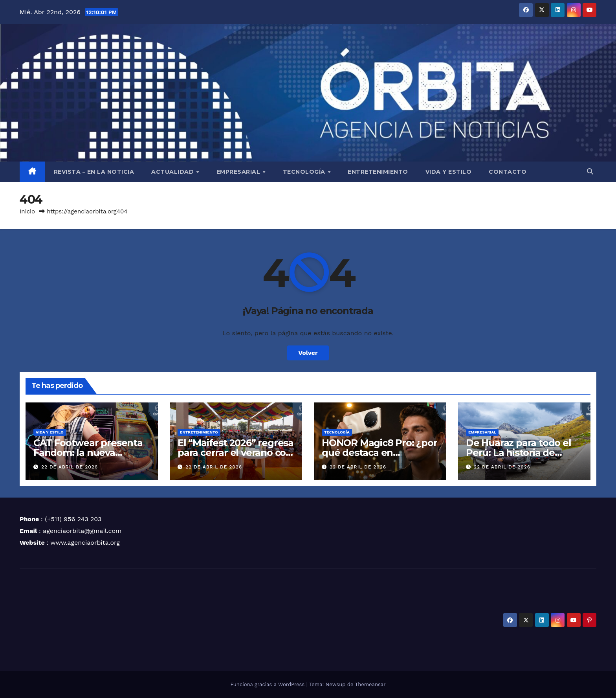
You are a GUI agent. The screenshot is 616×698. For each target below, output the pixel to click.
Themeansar (370, 684)
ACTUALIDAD (173, 172)
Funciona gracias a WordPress (268, 684)
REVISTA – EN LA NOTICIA (94, 172)
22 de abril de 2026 (70, 467)
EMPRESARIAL (239, 172)
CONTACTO (508, 172)
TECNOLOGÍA (305, 172)
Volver (308, 353)
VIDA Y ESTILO (449, 172)
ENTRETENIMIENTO (378, 172)
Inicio (27, 211)
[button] (590, 172)
